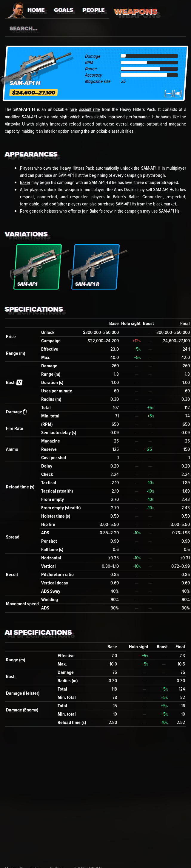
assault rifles (123, 131)
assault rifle (90, 109)
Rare (24, 211)
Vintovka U (15, 124)
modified (13, 117)
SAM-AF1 (29, 117)
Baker (25, 182)
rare (73, 109)
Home (36, 10)
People (94, 10)
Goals (64, 10)
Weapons (136, 11)
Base (114, 323)
